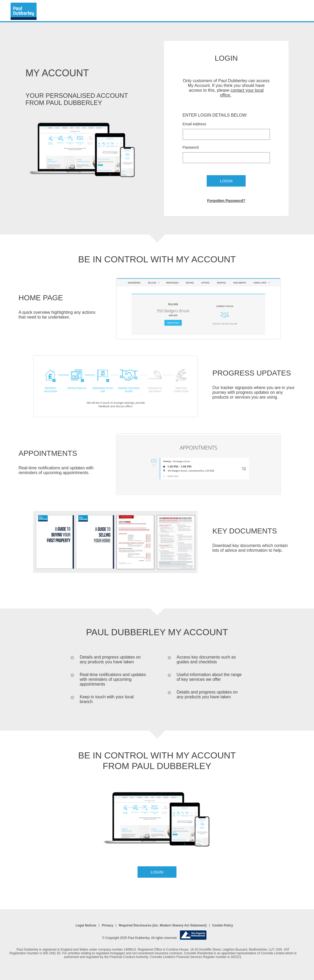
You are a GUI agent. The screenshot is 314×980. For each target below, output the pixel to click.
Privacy (107, 925)
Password (191, 147)
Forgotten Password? (226, 201)
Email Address (194, 124)
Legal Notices (86, 925)
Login (226, 181)
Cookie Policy (223, 925)
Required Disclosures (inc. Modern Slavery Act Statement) (163, 925)
